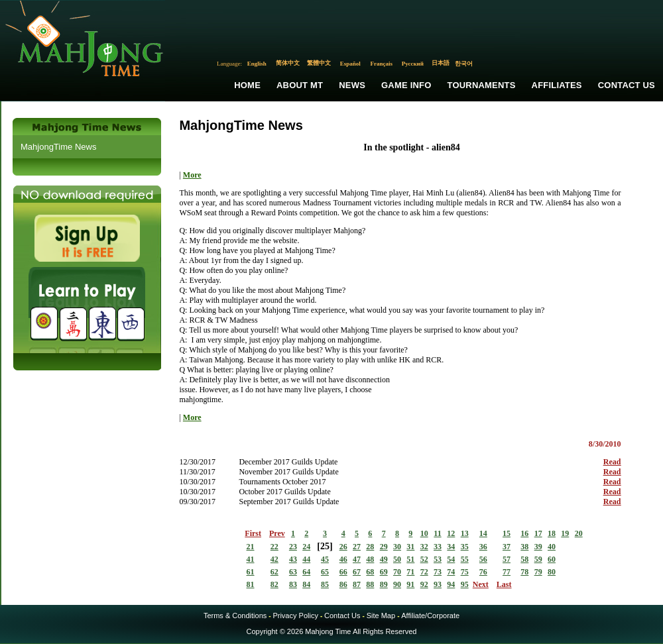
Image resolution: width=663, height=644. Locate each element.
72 (424, 572)
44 (306, 559)
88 (370, 584)
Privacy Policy (295, 616)
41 (251, 559)
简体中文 (288, 63)
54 (451, 559)
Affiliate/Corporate (430, 616)
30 (397, 547)
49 (384, 559)
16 (524, 533)
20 (579, 533)
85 (325, 584)
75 (465, 572)
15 (507, 533)
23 (293, 547)
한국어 (464, 64)
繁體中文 (319, 63)
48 (370, 559)
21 (251, 547)
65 (325, 572)
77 (507, 572)
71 (410, 572)
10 (424, 533)
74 (451, 572)
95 (465, 584)
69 (384, 572)
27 (357, 547)
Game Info (406, 85)
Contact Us (627, 85)
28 (370, 547)
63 (293, 572)
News (352, 85)
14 (483, 533)
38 (524, 547)
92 (424, 584)
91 (410, 584)
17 (538, 533)
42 (274, 559)
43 (293, 559)
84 (306, 584)
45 (325, 559)
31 (410, 547)
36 (483, 547)
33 (438, 547)
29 (384, 547)
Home (247, 85)
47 (357, 559)
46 (343, 559)
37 (507, 547)
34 (451, 547)
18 (552, 533)
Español (350, 64)
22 (274, 547)
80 (552, 572)
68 (370, 572)
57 (507, 559)
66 (343, 572)
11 (437, 533)
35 (465, 547)
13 (465, 533)
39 (538, 547)
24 (306, 547)
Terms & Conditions (235, 616)
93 (438, 584)
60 (552, 559)
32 (424, 547)
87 (357, 584)
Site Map (381, 616)
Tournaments (482, 85)
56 (483, 559)
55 (465, 559)
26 (343, 547)
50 (397, 559)
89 (384, 584)
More (192, 175)
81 (251, 584)
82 (274, 584)
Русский (413, 64)
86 (343, 584)
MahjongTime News (58, 147)
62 (274, 572)
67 (357, 572)
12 (451, 533)
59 (538, 559)
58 (524, 559)
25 (325, 546)
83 (293, 584)
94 (451, 584)
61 (251, 572)
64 (306, 572)
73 (438, 572)
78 (524, 572)
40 (552, 547)
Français (382, 64)
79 (538, 572)
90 (397, 584)
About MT (300, 85)
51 (410, 559)
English (257, 64)
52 (424, 559)
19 (565, 533)
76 (483, 572)
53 (438, 559)
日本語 (441, 63)
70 (397, 572)
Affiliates (557, 85)
